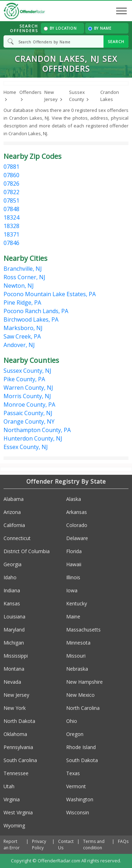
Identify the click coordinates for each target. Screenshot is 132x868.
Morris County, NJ (27, 396)
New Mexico (80, 695)
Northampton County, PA (37, 430)
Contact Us (66, 845)
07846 (11, 243)
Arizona (12, 512)
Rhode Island (81, 747)
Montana (14, 669)
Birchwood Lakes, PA (31, 319)
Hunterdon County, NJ (33, 438)
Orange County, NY (29, 421)
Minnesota (78, 643)
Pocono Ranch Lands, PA (36, 311)
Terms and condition (94, 845)
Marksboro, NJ (23, 328)
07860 (11, 175)
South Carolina (20, 760)
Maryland (14, 630)
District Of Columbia (27, 551)
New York (15, 708)
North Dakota (19, 721)
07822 (11, 192)
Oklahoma (15, 734)
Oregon (75, 734)
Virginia (12, 799)
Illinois (73, 577)
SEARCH (116, 41)
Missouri (76, 656)
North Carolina (83, 708)
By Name (100, 28)
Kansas (12, 603)
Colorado (77, 525)
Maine (73, 616)
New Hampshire (84, 682)
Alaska (74, 499)
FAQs (123, 841)
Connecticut (17, 538)
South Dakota (82, 760)
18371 (11, 234)
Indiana (12, 590)
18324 (11, 217)
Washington (80, 799)
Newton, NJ (19, 286)
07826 (11, 184)
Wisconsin (78, 812)
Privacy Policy (39, 845)
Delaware (77, 538)
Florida (74, 551)
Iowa (72, 590)
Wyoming (14, 825)
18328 (11, 226)
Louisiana (14, 616)
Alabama (14, 499)
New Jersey (16, 695)
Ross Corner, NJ (24, 277)
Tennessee (16, 773)
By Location (60, 28)
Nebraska (77, 669)
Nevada (12, 682)
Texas (73, 773)
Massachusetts (83, 630)
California (14, 525)
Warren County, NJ (28, 388)
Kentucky (77, 603)
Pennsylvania (18, 747)
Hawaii (74, 564)
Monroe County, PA (29, 405)
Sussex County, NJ (27, 371)
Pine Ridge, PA (22, 303)
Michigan (14, 643)
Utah (9, 786)
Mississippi (16, 656)
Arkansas (77, 512)
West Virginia (18, 812)
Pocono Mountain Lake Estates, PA (50, 294)
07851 (11, 200)
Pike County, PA (24, 379)
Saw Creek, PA (22, 336)
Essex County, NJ (26, 447)
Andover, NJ (19, 345)
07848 (11, 209)
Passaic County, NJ (28, 413)
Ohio (72, 721)
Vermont (76, 786)
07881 (11, 167)
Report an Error (12, 845)
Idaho (10, 577)
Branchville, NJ (23, 269)
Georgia (12, 564)
